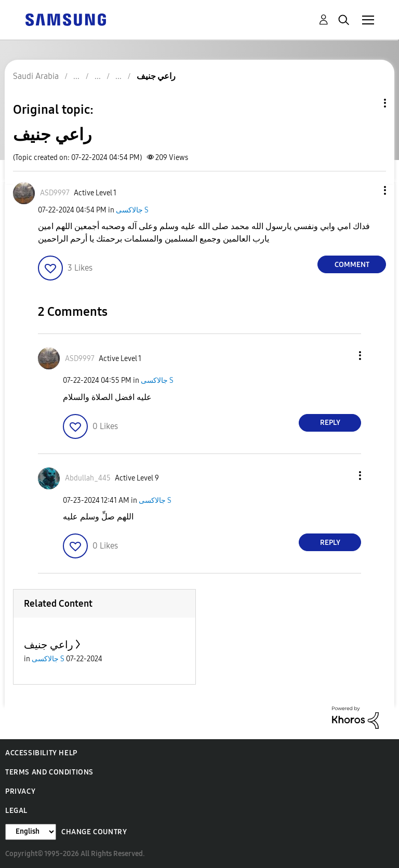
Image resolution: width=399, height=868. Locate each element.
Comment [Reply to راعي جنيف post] (352, 265)
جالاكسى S (132, 210)
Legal (16, 811)
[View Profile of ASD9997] (55, 193)
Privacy (20, 791)
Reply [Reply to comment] (330, 423)
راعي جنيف (49, 645)
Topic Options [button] (367, 103)
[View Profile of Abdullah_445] (88, 478)
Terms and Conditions (49, 772)
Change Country (94, 832)
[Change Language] (31, 832)
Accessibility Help (41, 753)
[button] (368, 190)
